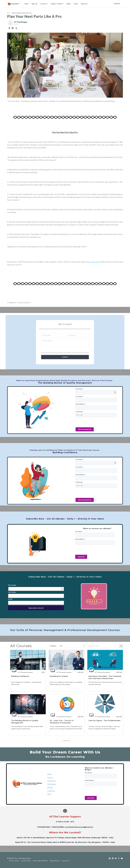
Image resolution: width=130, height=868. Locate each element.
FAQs (49, 794)
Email (10, 599)
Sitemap (50, 787)
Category (53, 646)
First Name (79, 389)
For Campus (51, 781)
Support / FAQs (57, 4)
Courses (44, 4)
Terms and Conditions (40, 861)
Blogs (69, 4)
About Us (84, 4)
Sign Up (34, 4)
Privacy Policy (14, 861)
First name (12, 585)
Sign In (117, 4)
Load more (67, 740)
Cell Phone (79, 412)
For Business (52, 784)
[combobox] (78, 415)
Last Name (79, 396)
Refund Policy (55, 861)
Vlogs (76, 4)
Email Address (80, 404)
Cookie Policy (26, 861)
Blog (8, 13)
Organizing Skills (24, 302)
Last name (12, 592)
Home (26, 4)
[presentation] (91, 422)
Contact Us (51, 791)
